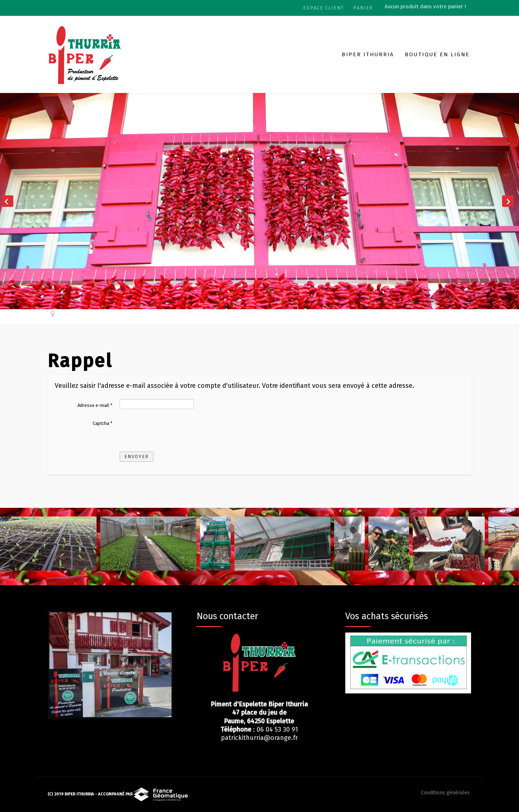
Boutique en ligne (437, 54)
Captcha (103, 423)
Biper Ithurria (368, 54)
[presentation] (174, 431)
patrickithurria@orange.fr (259, 738)
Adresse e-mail (95, 405)
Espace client (324, 8)
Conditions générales (445, 793)
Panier (363, 8)
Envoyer (137, 456)
